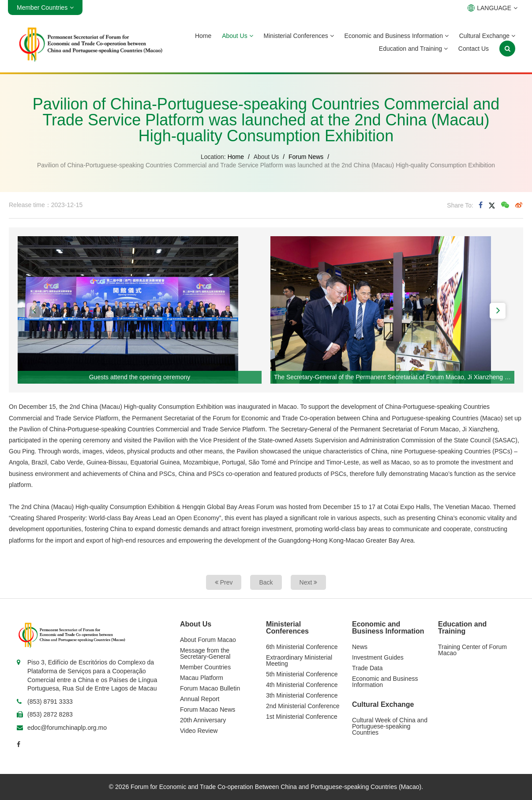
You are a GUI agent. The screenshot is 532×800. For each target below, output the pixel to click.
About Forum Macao (208, 640)
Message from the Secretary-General (205, 653)
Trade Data (367, 668)
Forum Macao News (208, 709)
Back (266, 582)
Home (203, 36)
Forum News (306, 157)
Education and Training (413, 49)
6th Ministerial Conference (302, 647)
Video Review (199, 731)
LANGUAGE (493, 8)
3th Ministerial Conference (302, 695)
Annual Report (200, 699)
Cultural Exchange (487, 36)
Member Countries (205, 667)
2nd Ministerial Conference (303, 706)
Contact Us (474, 49)
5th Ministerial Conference (302, 674)
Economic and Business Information (397, 36)
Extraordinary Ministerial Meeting (299, 660)
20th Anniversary (203, 720)
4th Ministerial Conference (302, 685)
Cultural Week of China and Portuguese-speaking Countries (390, 726)
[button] (34, 311)
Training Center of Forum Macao (472, 650)
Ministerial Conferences (299, 36)
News (360, 647)
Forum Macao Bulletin (210, 688)
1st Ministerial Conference (302, 717)
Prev (224, 582)
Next (309, 582)
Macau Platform (202, 678)
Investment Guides (378, 657)
